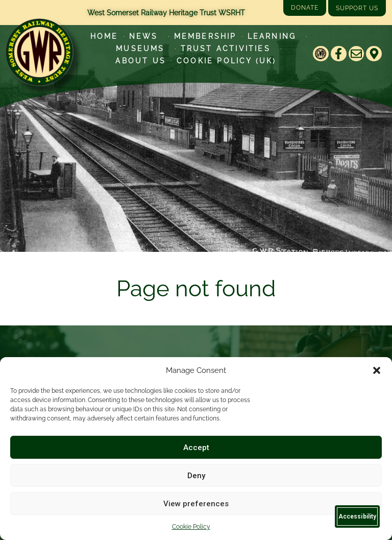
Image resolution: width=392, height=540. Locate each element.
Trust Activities (228, 49)
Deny (196, 476)
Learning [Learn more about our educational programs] (275, 36)
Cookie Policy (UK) (227, 61)
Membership (205, 36)
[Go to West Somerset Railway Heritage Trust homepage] (39, 52)
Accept (196, 448)
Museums (143, 49)
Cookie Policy (191, 527)
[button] (377, 370)
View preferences (196, 504)
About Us (141, 61)
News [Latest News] (146, 36)
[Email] (357, 54)
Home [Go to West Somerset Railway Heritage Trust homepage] (104, 36)
